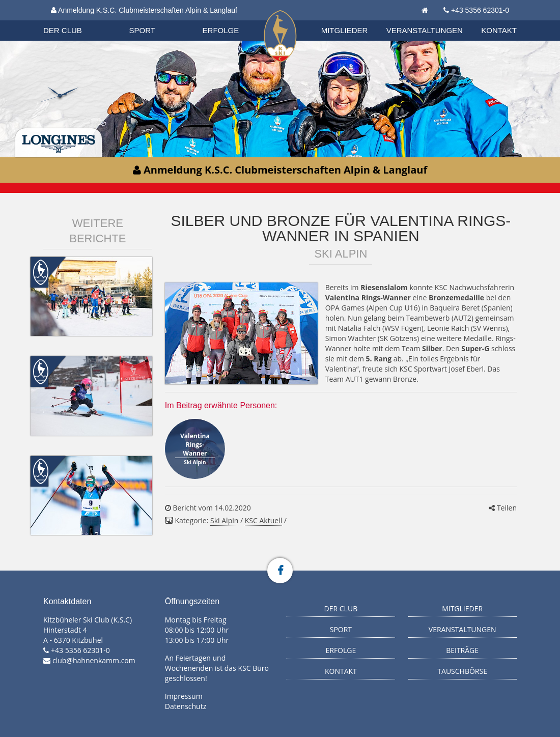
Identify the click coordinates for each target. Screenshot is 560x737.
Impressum (184, 696)
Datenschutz (186, 706)
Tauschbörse (462, 671)
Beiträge (462, 650)
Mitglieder (345, 30)
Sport (142, 30)
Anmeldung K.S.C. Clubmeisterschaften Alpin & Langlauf (144, 10)
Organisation (72, 20)
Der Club (63, 30)
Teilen (503, 508)
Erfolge (221, 30)
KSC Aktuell (263, 520)
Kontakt (499, 30)
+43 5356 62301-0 (480, 10)
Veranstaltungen (425, 30)
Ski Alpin (224, 520)
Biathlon (72, 20)
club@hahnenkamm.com (94, 660)
